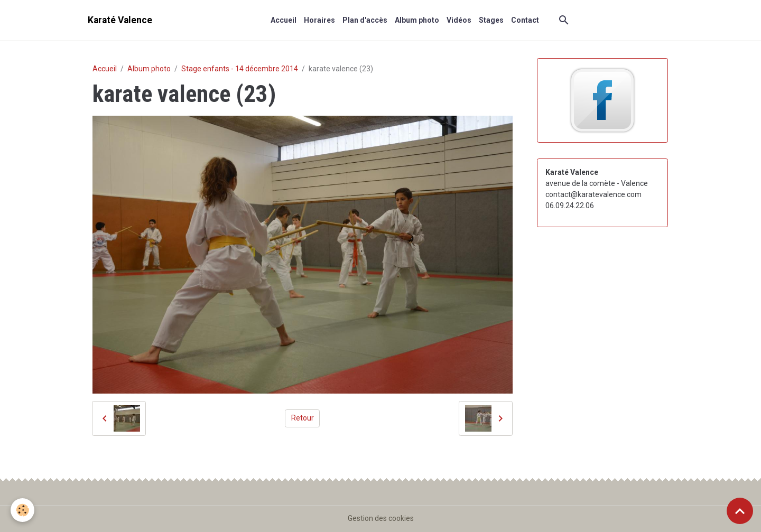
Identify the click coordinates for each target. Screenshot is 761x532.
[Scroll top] (740, 511)
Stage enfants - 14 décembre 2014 (240, 69)
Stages (491, 20)
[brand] (120, 20)
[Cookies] (22, 510)
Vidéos (459, 20)
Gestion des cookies (381, 518)
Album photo (417, 20)
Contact (525, 20)
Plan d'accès (365, 20)
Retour (303, 418)
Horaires (319, 20)
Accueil (284, 20)
